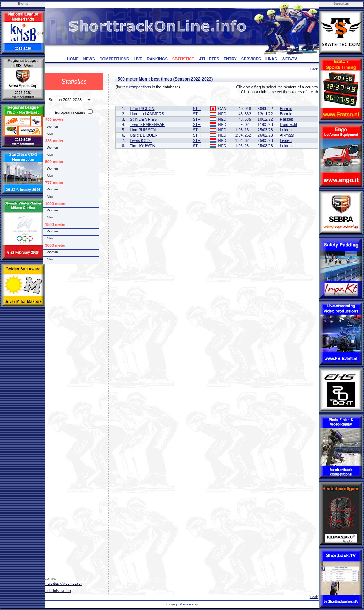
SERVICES (251, 59)
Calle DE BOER (144, 135)
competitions (140, 87)
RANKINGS (157, 59)
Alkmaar (287, 135)
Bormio (286, 109)
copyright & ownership (182, 604)
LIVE (138, 59)
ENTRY (230, 59)
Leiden (286, 130)
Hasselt (287, 119)
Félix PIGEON (142, 109)
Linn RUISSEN (143, 130)
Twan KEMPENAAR (147, 124)
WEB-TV (289, 59)
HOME (73, 59)
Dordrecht (289, 124)
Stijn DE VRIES (144, 119)
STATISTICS (183, 59)
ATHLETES (209, 59)
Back (314, 69)
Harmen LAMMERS (147, 114)
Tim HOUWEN (143, 146)
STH (197, 109)
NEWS (89, 59)
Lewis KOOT (141, 140)
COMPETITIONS (114, 59)
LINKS (271, 59)
